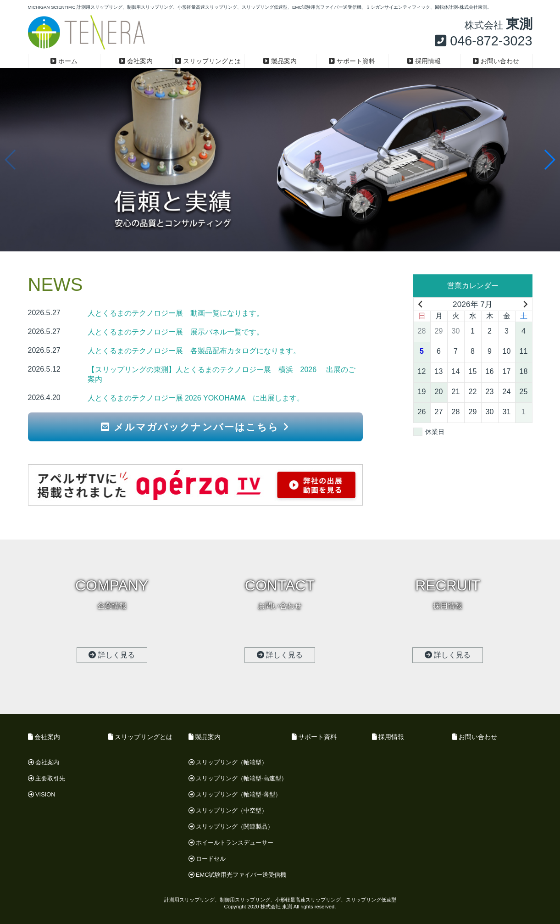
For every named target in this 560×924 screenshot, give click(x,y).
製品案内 (280, 61)
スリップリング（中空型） (228, 810)
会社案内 (136, 61)
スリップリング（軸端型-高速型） (238, 778)
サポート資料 (352, 61)
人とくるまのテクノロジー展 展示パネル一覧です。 (176, 332)
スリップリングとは (208, 61)
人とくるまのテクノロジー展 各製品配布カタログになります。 (194, 351)
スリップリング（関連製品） (231, 827)
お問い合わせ (496, 61)
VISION (42, 794)
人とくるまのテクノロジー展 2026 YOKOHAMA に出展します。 (196, 398)
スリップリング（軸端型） (228, 762)
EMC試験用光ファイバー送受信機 (238, 875)
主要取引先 (47, 778)
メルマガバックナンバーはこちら (195, 427)
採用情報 (424, 61)
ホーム (64, 61)
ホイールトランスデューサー (231, 843)
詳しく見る (111, 655)
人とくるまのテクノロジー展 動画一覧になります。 (176, 313)
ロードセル (207, 859)
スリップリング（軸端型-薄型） (235, 794)
